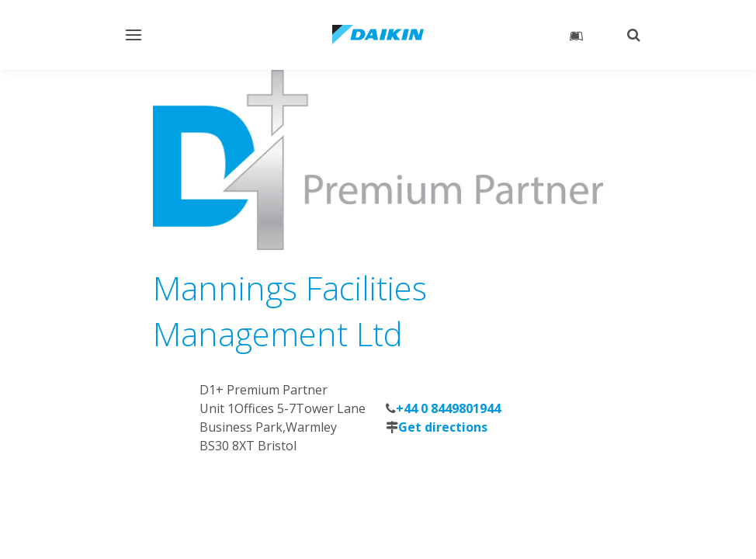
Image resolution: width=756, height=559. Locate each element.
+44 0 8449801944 (448, 408)
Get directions (443, 427)
